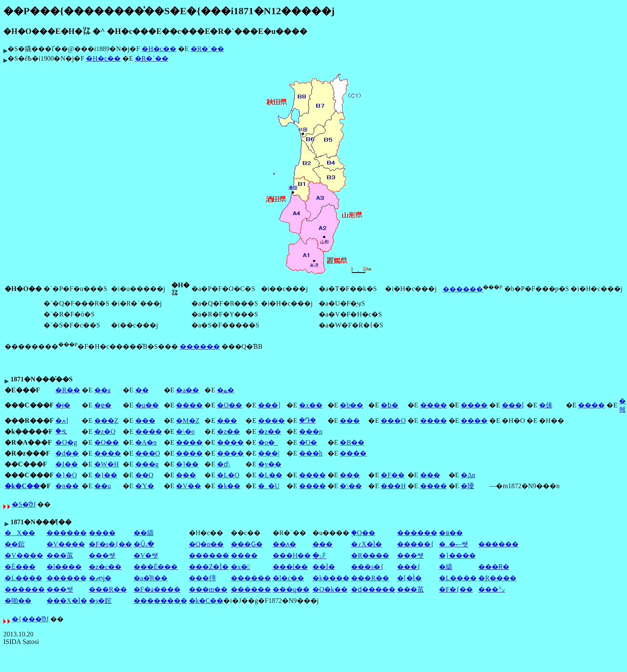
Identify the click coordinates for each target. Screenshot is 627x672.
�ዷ (61, 431)
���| (269, 453)
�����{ (415, 544)
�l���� (64, 567)
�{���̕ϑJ (30, 619)
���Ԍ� (247, 544)
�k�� (229, 486)
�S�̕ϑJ (24, 504)
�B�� (352, 442)
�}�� (106, 475)
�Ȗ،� (144, 544)
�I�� (66, 464)
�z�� (228, 431)
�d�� (67, 453)
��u (103, 486)
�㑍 (546, 405)
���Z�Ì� (209, 567)
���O (393, 421)
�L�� (270, 475)
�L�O (228, 475)
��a (102, 390)
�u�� (147, 405)
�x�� (311, 405)
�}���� (457, 555)
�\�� (351, 486)
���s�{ (367, 567)
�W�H (107, 464)
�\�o (185, 431)
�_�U (269, 486)
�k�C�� (22, 486)
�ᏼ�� (451, 533)
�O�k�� (330, 589)
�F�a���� (157, 589)
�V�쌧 (146, 555)
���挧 (202, 578)
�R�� (68, 390)
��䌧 (144, 533)
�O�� (230, 405)
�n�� (67, 486)
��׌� (323, 544)
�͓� (142, 390)
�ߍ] (62, 421)
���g (147, 464)
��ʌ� (284, 544)
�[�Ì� (409, 578)
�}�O (66, 475)
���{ (409, 567)
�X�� (20, 533)
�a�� (187, 390)
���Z (106, 421)
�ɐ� (103, 405)
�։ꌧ (320, 556)
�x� (240, 567)
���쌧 (102, 555)
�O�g (66, 442)
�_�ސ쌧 (454, 544)
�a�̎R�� (151, 578)
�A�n (146, 442)
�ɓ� (390, 405)
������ (463, 289)
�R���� (370, 555)
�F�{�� (456, 589)
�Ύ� (145, 486)
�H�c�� (159, 49)
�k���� (331, 578)
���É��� (156, 567)
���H (393, 486)
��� (145, 421)
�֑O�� (363, 533)
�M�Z (188, 421)
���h (311, 453)
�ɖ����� (373, 589)
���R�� (370, 578)
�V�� (188, 486)
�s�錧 (100, 601)
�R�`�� (207, 49)
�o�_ (268, 442)
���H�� (292, 555)
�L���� (23, 578)
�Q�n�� (206, 544)
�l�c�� (289, 578)
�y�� (270, 464)
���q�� (291, 589)
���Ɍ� (494, 567)
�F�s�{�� (110, 544)
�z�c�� (105, 567)
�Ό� (308, 442)
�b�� (351, 405)
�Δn (468, 475)
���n (311, 431)
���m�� (208, 589)
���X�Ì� (67, 601)
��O (144, 475)
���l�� (290, 567)
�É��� (20, 567)
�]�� (187, 464)
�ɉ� (63, 405)
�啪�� (18, 601)
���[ (513, 405)
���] (269, 405)
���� (189, 405)
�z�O (105, 431)
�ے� (226, 390)
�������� (160, 601)
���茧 (60, 555)
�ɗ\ (223, 464)
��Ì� (324, 567)
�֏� (307, 420)
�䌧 (446, 567)
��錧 (15, 544)
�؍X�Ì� (366, 544)
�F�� (393, 475)
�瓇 (467, 486)
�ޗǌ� (100, 578)
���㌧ (492, 589)
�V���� (66, 544)
